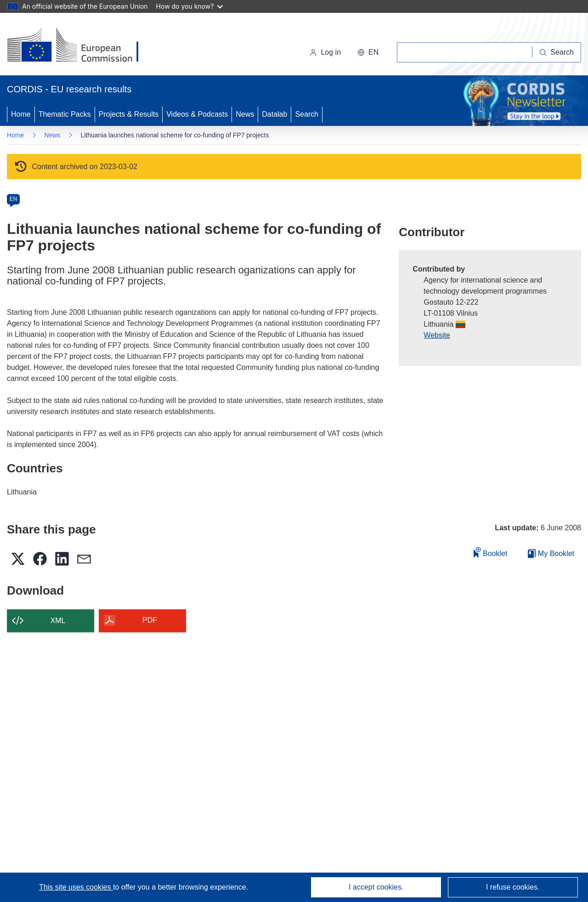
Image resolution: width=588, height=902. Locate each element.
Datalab (274, 114)
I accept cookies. (376, 887)
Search (307, 114)
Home (21, 114)
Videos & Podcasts (197, 114)
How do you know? (190, 6)
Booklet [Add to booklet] (491, 552)
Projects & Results (129, 114)
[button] (368, 52)
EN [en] (14, 199)
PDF (150, 620)
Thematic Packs (65, 114)
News (245, 114)
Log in (325, 52)
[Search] (557, 52)
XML (58, 621)
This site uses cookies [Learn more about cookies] (76, 887)
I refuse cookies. (513, 887)
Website (437, 335)
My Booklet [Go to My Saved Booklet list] (551, 553)
